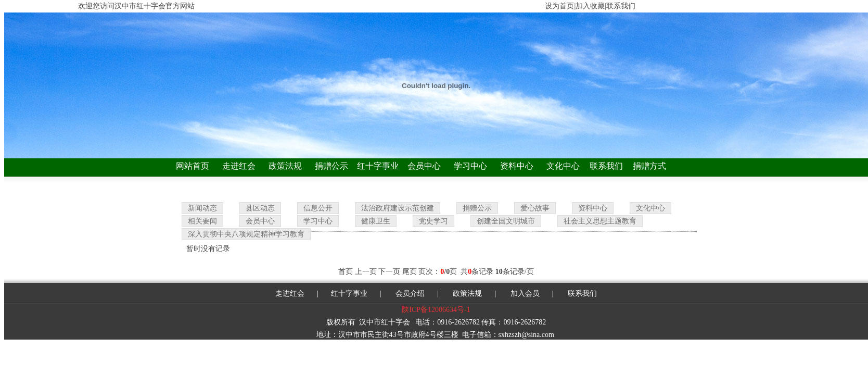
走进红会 (239, 166)
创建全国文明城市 (506, 221)
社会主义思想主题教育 (600, 221)
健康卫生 (376, 221)
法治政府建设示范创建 (398, 208)
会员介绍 (410, 293)
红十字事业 (378, 166)
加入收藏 (590, 6)
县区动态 (260, 208)
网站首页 (193, 166)
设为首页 (559, 6)
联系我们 (606, 166)
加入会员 (525, 293)
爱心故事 (535, 208)
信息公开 (318, 208)
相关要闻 (202, 221)
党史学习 (433, 221)
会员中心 (424, 166)
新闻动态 (202, 208)
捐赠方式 (649, 166)
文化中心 (563, 166)
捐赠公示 (331, 166)
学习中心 (470, 166)
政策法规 (285, 166)
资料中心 (517, 166)
